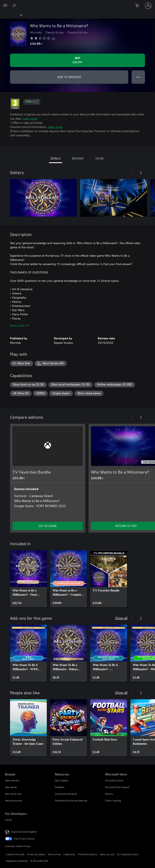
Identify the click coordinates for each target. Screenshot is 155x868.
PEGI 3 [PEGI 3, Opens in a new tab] (32, 102)
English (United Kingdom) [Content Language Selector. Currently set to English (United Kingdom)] (24, 832)
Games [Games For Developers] (9, 820)
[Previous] (132, 173)
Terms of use (54, 854)
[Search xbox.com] (15, 5)
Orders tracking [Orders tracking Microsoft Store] (113, 800)
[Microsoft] (77, 3)
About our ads (107, 854)
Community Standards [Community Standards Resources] (66, 794)
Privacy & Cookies (36, 854)
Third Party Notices (88, 854)
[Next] (141, 173)
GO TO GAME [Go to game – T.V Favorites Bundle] (48, 526)
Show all (121, 618)
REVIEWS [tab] (78, 158)
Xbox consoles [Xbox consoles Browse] (12, 780)
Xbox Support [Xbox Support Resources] (62, 780)
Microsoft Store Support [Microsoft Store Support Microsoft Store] (117, 787)
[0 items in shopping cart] (138, 6)
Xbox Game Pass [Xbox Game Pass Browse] (13, 794)
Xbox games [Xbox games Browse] (11, 787)
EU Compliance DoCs (128, 854)
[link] (28, 579)
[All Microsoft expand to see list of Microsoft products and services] (5, 6)
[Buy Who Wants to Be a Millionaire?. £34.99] (77, 60)
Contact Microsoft (15, 854)
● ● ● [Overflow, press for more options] (138, 77)
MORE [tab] (100, 158)
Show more (19, 325)
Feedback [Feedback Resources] (60, 787)
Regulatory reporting (17, 861)
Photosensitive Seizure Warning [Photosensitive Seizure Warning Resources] (71, 800)
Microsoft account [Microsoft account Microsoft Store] (114, 780)
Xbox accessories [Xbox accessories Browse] (14, 800)
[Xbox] (11, 15)
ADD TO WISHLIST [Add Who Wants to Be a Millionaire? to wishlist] (69, 77)
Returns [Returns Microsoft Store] (109, 794)
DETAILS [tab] (55, 158)
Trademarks (69, 854)
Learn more (30, 118)
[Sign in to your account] (148, 6)
